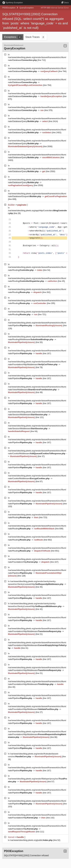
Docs (65, 3)
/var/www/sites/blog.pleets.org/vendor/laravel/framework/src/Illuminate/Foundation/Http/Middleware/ (37, 645)
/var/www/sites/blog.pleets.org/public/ (32, 840)
